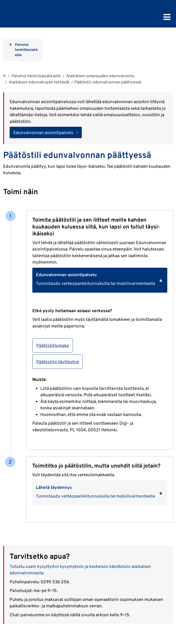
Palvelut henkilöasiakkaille (36, 76)
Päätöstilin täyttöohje (58, 362)
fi (4, 76)
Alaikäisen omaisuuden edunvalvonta (100, 76)
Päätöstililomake (53, 345)
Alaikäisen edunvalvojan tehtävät (39, 82)
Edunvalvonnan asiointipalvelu (43, 132)
